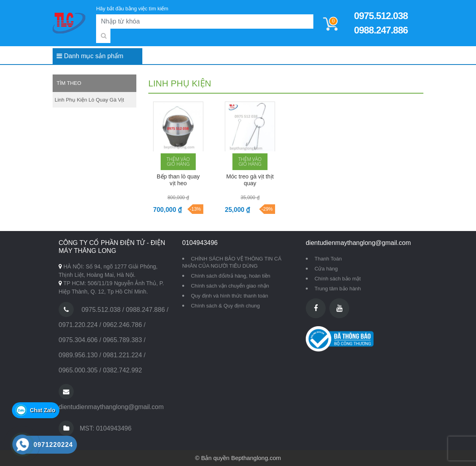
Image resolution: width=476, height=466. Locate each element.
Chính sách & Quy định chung (225, 306)
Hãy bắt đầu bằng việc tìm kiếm (132, 9)
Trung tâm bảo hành (338, 289)
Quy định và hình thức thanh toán (229, 296)
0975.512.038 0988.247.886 (381, 23)
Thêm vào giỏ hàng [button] (178, 162)
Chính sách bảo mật (338, 279)
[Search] (205, 22)
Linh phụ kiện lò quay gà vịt (89, 100)
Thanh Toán (328, 259)
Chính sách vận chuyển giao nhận (230, 286)
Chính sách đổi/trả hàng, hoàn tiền (231, 276)
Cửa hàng (326, 269)
